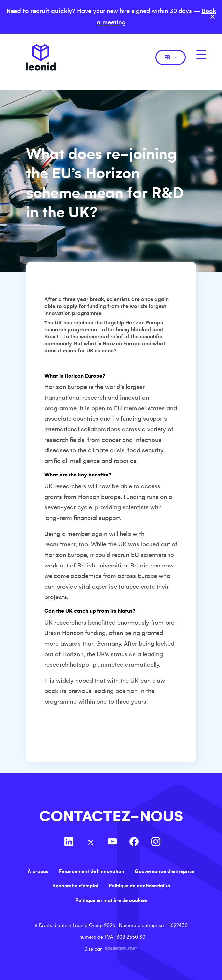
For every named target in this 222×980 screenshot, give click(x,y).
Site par (111, 949)
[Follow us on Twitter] (91, 842)
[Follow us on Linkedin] (69, 842)
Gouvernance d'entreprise (165, 871)
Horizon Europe (144, 323)
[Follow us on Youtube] (112, 842)
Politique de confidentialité (139, 886)
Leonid (41, 57)
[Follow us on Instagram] (156, 842)
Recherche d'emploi (75, 886)
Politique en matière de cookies (111, 900)
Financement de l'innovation (92, 871)
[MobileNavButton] (201, 54)
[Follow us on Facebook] (134, 842)
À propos (38, 871)
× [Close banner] (213, 17)
